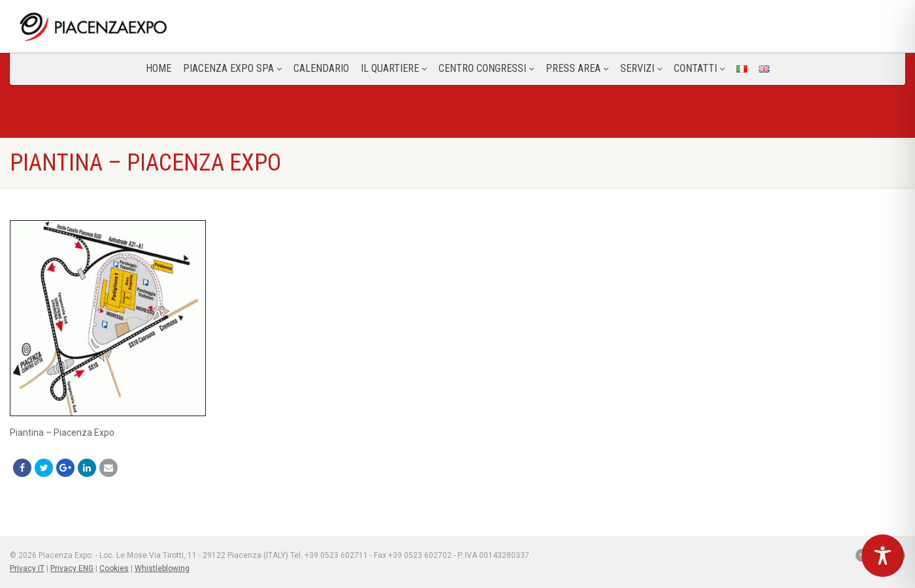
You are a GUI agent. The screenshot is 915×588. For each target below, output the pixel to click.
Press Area (577, 68)
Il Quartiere (394, 68)
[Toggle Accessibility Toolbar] (883, 556)
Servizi (641, 68)
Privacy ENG (72, 568)
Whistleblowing (162, 568)
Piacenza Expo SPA (232, 68)
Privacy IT (27, 568)
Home (158, 68)
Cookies (114, 568)
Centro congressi (486, 68)
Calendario (321, 68)
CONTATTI (699, 68)
